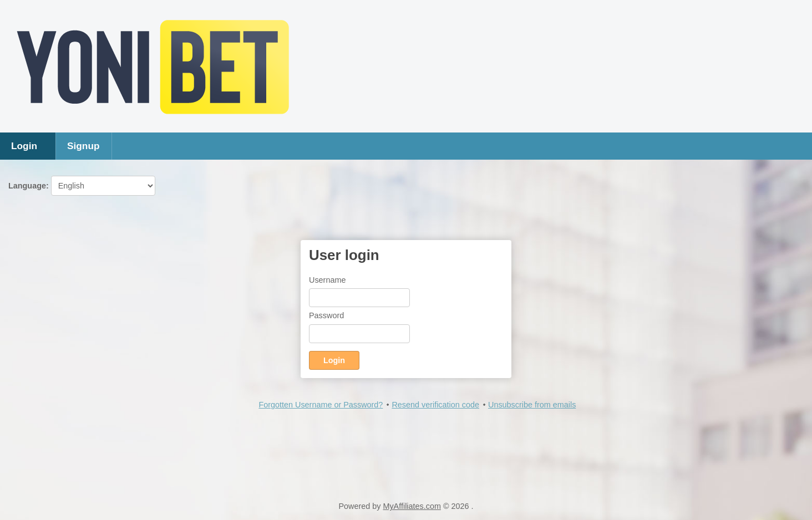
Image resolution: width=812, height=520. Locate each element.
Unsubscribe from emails (532, 405)
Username (327, 280)
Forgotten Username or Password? (321, 405)
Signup (83, 146)
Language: (82, 186)
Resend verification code (435, 405)
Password (326, 315)
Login (24, 146)
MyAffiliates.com (412, 506)
